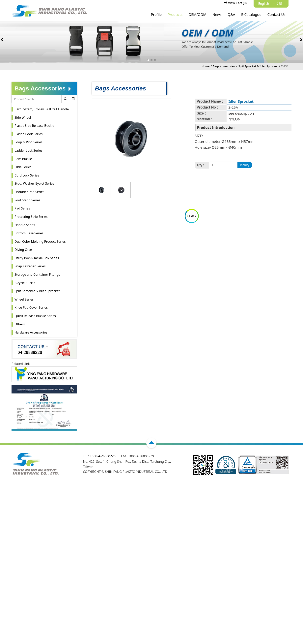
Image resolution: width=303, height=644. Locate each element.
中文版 (277, 4)
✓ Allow (6, 500)
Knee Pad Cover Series (31, 307)
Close (4, 490)
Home (206, 66)
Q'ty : (201, 165)
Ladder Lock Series (28, 150)
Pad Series (22, 208)
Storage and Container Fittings (37, 274)
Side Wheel (23, 117)
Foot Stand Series (27, 200)
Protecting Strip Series (31, 217)
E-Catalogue (251, 15)
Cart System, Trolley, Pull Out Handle (42, 109)
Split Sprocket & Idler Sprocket (258, 66)
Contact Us (276, 15)
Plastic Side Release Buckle (34, 126)
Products (175, 15)
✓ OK (121, 641)
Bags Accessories (224, 66)
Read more (10, 536)
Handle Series (25, 225)
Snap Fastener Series (30, 266)
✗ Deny (6, 505)
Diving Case (23, 250)
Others (20, 324)
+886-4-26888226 (103, 456)
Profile (156, 15)
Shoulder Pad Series (29, 192)
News (217, 15)
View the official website (38, 536)
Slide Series (23, 167)
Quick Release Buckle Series (35, 316)
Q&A (231, 15)
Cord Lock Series (27, 175)
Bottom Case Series (29, 233)
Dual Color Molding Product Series (40, 241)
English (264, 4)
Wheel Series (24, 299)
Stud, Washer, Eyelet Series (34, 183)
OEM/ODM (197, 15)
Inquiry (245, 165)
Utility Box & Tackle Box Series (37, 258)
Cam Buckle (23, 159)
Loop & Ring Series (28, 142)
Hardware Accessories (31, 332)
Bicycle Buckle (25, 283)
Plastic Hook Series (28, 134)
